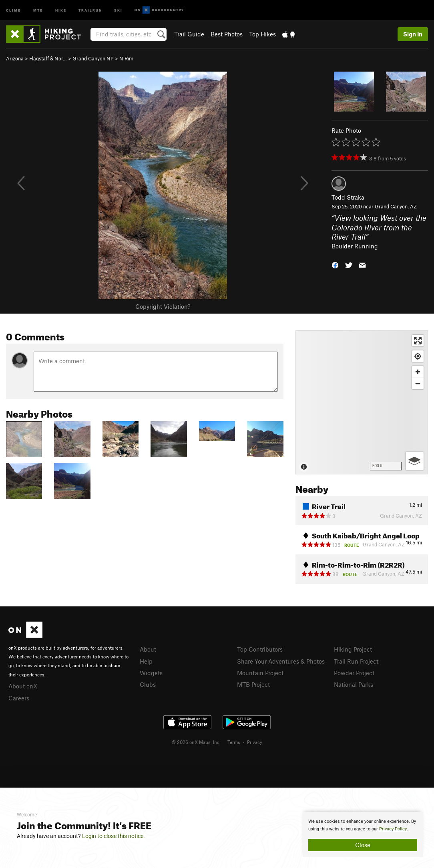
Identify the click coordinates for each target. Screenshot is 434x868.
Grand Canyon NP (93, 58)
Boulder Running (355, 246)
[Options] (415, 461)
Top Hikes (262, 34)
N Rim (126, 58)
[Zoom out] (418, 383)
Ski (118, 10)
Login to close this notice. (114, 836)
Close (363, 845)
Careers (19, 698)
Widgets (151, 673)
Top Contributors (260, 649)
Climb (14, 10)
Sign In (413, 34)
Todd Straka (348, 197)
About (148, 649)
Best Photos (227, 34)
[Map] (362, 402)
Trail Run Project (356, 661)
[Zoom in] (418, 372)
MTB (38, 10)
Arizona (15, 58)
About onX (23, 686)
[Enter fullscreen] (418, 341)
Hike (61, 10)
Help (146, 661)
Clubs (148, 684)
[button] (335, 265)
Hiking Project (353, 649)
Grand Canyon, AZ (396, 206)
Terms (234, 742)
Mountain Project (260, 673)
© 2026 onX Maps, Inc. (196, 742)
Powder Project (354, 673)
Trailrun (90, 10)
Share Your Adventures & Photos (281, 661)
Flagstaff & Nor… (48, 58)
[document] (363, 834)
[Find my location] (418, 356)
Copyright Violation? (163, 306)
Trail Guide (189, 34)
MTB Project (253, 684)
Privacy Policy (393, 829)
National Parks (354, 684)
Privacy (255, 742)
